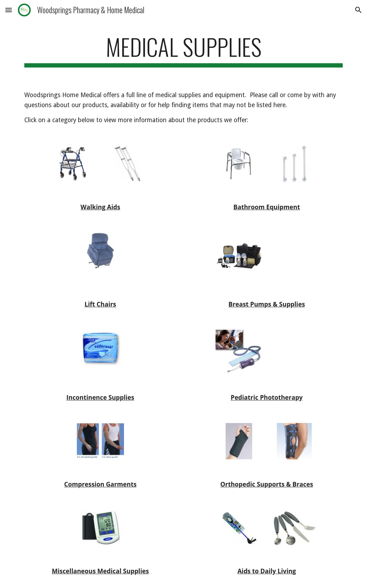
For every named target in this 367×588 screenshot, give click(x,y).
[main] (184, 50)
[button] (9, 10)
